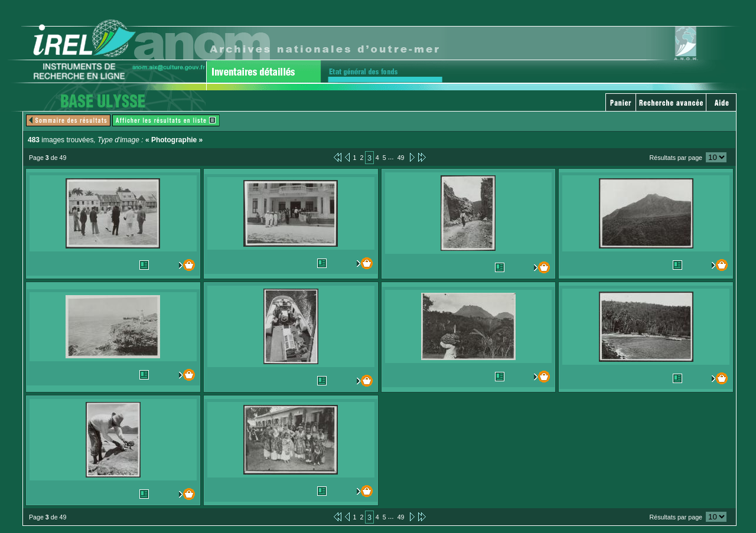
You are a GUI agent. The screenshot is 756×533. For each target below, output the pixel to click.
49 (401, 158)
